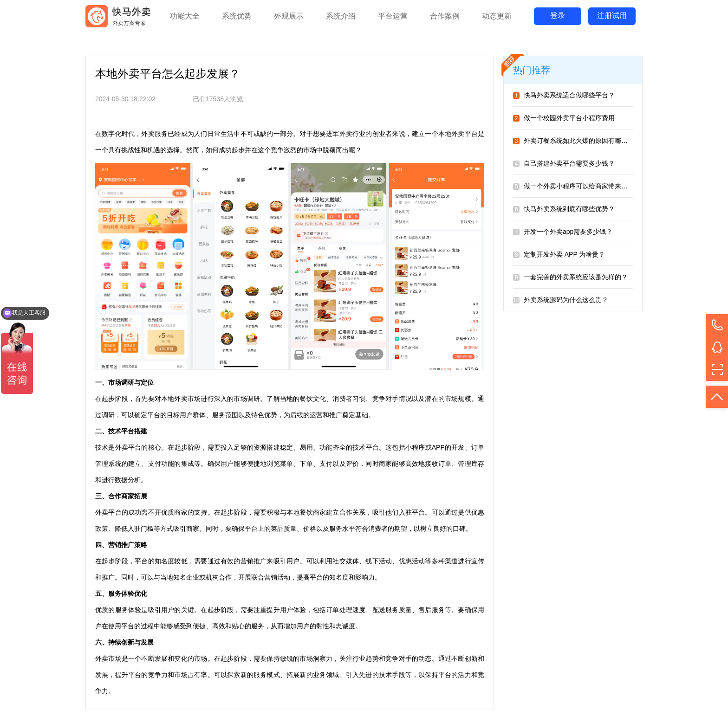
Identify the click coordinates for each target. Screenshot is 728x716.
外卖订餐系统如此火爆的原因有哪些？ (574, 141)
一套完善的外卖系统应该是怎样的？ (570, 277)
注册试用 (612, 16)
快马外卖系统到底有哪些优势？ (564, 209)
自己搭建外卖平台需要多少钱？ (564, 163)
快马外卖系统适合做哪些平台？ (564, 95)
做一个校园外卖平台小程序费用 (564, 118)
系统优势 (237, 16)
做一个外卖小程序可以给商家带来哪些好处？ (583, 186)
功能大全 (185, 16)
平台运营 (393, 16)
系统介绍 (341, 16)
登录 (558, 16)
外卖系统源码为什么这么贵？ (561, 300)
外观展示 (289, 16)
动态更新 (497, 16)
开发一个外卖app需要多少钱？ (563, 232)
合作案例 (445, 16)
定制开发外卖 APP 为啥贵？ (559, 254)
